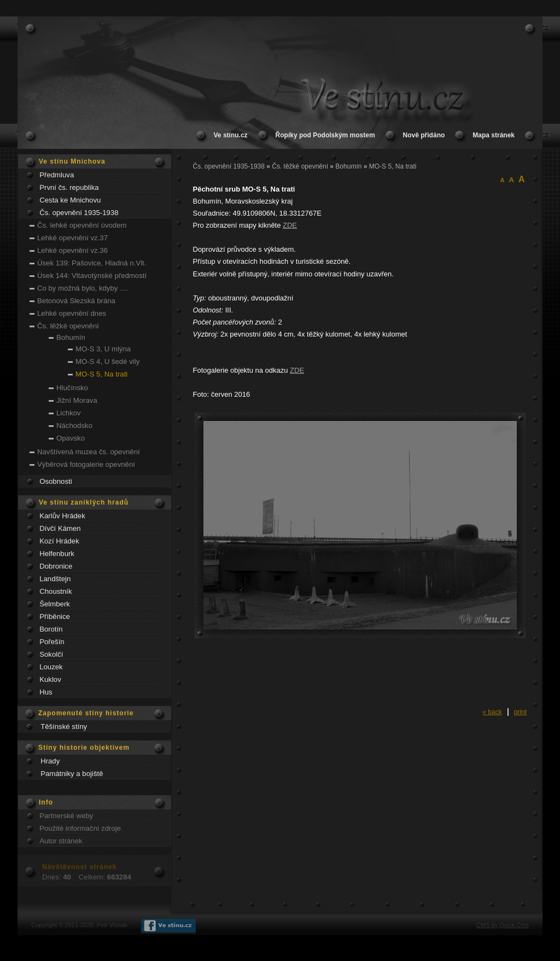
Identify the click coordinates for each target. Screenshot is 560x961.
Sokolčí (51, 654)
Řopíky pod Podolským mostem (325, 135)
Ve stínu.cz (231, 135)
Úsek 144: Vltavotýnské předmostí (92, 276)
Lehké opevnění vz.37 (72, 238)
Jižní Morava (77, 400)
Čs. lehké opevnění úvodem (82, 225)
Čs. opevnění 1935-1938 (79, 213)
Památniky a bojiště (72, 774)
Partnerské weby (66, 816)
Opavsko (71, 438)
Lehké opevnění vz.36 (72, 250)
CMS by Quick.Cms (503, 925)
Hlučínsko (72, 388)
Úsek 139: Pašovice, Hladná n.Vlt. (92, 263)
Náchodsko (74, 425)
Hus (46, 692)
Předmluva (57, 175)
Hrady (50, 761)
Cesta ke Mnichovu (70, 200)
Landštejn (55, 579)
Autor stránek (61, 841)
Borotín (51, 629)
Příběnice (55, 616)
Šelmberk (55, 604)
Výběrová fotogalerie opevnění (86, 464)
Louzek (51, 667)
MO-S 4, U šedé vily (107, 361)
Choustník (56, 591)
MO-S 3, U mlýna (103, 349)
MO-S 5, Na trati (101, 374)
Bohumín (71, 337)
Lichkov (69, 413)
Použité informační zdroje (80, 828)
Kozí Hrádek (59, 541)
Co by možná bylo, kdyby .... (83, 288)
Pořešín (52, 642)
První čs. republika (69, 187)
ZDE (290, 225)
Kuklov (50, 679)
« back (492, 712)
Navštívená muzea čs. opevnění (89, 452)
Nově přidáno (424, 135)
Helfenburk (57, 554)
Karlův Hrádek (62, 516)
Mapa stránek (494, 135)
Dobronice (56, 566)
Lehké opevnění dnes (72, 313)
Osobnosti (56, 481)
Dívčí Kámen (60, 528)
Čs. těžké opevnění (68, 326)
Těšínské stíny (64, 726)
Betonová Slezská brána (76, 301)
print (520, 712)
